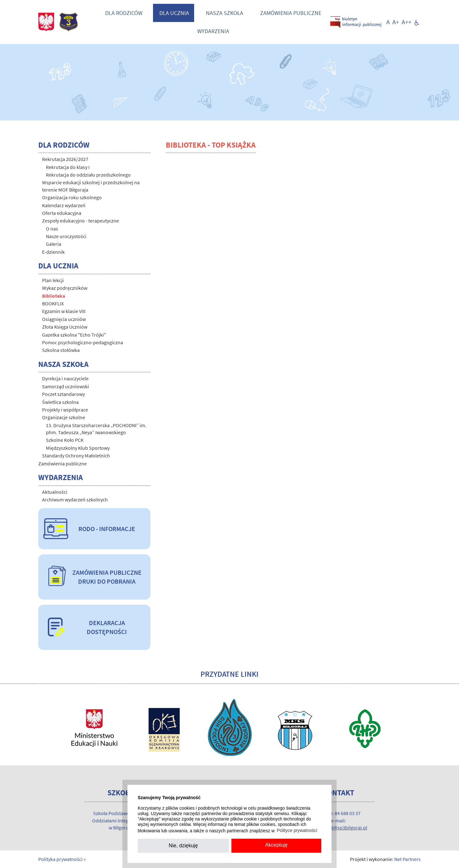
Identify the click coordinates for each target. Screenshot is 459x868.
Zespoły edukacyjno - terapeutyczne (80, 221)
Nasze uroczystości (66, 236)
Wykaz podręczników (65, 288)
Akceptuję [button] (276, 845)
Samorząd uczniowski (66, 386)
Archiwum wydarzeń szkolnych (75, 500)
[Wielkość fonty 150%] (396, 22)
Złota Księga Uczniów (65, 327)
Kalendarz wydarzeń (64, 205)
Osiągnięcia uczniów (64, 319)
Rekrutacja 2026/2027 (65, 159)
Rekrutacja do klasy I (68, 167)
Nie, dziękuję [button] (183, 846)
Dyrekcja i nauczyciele (65, 378)
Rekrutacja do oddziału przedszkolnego (88, 175)
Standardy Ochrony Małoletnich (76, 456)
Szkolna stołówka (61, 350)
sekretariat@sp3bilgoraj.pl (339, 828)
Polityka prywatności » (62, 859)
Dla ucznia (174, 13)
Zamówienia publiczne (291, 13)
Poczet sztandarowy (63, 394)
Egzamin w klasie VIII (64, 311)
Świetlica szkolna (60, 402)
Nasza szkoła (225, 13)
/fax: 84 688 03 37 (342, 813)
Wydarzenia (213, 31)
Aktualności (55, 492)
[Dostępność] (417, 22)
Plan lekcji (53, 280)
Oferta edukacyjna (62, 213)
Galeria (54, 244)
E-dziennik (53, 252)
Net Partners (408, 859)
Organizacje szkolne (64, 417)
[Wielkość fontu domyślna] (388, 22)
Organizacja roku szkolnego (72, 197)
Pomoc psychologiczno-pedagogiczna (83, 342)
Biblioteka (54, 296)
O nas (52, 229)
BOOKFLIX (53, 303)
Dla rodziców (124, 13)
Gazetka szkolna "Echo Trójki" (74, 335)
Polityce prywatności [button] (297, 830)
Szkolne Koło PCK (65, 440)
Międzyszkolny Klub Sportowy (78, 448)
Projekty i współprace (65, 410)
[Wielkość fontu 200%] (407, 22)
